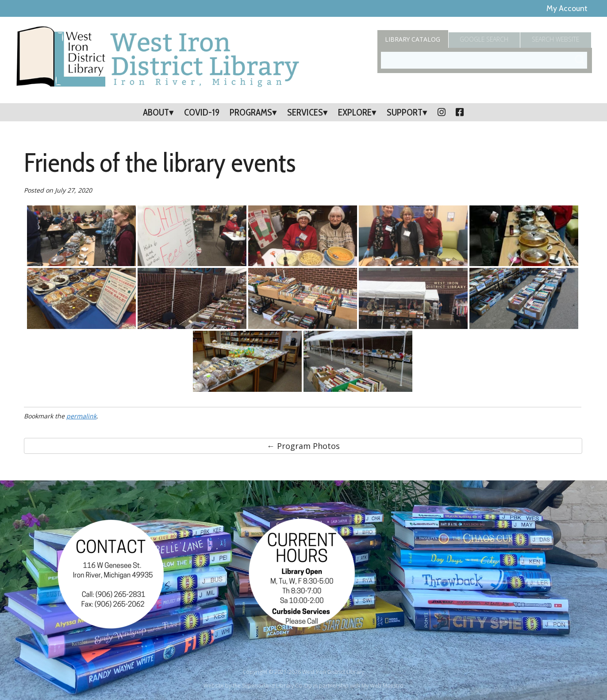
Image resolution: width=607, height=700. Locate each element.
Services (305, 112)
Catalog (413, 39)
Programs (251, 112)
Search (556, 39)
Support (405, 112)
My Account (567, 8)
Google (484, 39)
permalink (81, 416)
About (156, 112)
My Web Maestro (382, 686)
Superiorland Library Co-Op (277, 686)
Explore (355, 112)
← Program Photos (303, 446)
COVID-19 (202, 112)
